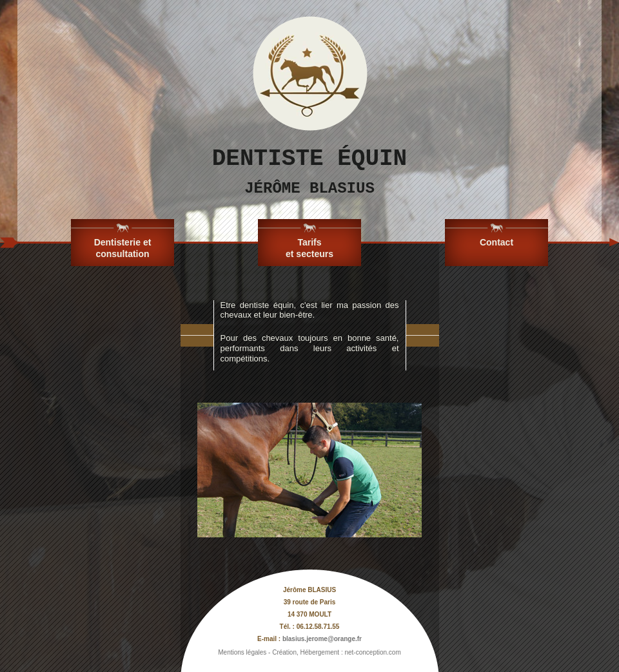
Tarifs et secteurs (309, 248)
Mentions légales (242, 652)
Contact (496, 242)
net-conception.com (372, 652)
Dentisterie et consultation (123, 248)
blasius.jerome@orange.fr (322, 639)
